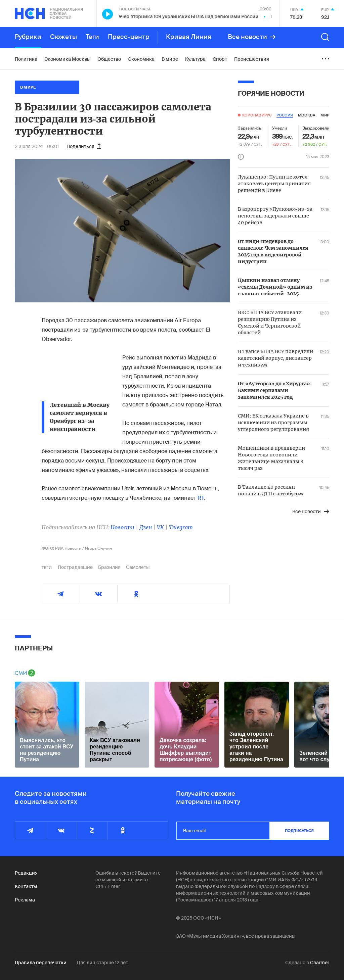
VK (160, 527)
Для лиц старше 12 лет (102, 963)
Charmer (320, 963)
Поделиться (84, 146)
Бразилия (109, 567)
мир (325, 115)
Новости (122, 527)
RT (201, 498)
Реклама (25, 900)
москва (307, 115)
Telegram (181, 527)
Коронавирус (257, 115)
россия (285, 115)
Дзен (146, 527)
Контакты (26, 886)
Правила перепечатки (41, 963)
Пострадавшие (75, 567)
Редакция (26, 873)
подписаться (299, 831)
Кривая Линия (189, 37)
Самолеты (138, 567)
